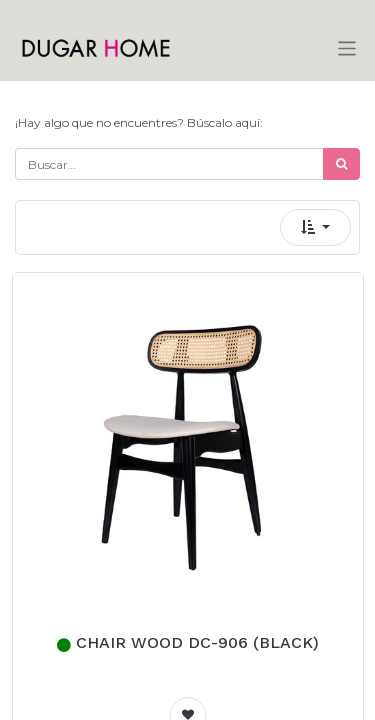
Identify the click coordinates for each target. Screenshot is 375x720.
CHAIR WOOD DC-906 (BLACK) (197, 642)
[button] (315, 227)
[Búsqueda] (341, 164)
